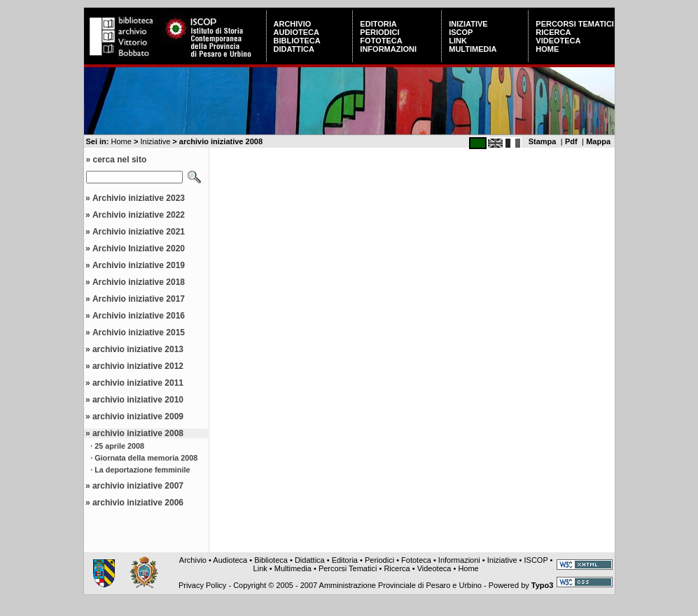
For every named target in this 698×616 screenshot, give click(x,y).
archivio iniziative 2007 (138, 486)
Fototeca (381, 41)
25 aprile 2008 (119, 446)
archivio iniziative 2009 (138, 416)
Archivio (293, 24)
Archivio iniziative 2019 (139, 265)
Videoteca (558, 41)
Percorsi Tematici (575, 24)
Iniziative (468, 24)
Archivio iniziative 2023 (139, 198)
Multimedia (473, 49)
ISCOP (461, 32)
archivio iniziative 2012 (138, 366)
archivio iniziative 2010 (138, 400)
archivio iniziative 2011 (138, 383)
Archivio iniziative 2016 (139, 316)
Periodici (379, 32)
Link (458, 41)
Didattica (294, 49)
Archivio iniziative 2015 (139, 332)
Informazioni (388, 49)
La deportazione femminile (142, 470)
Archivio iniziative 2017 (139, 299)
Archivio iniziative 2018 (139, 282)
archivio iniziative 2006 (138, 503)
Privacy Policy (202, 585)
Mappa (598, 141)
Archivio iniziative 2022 (139, 215)
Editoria (378, 24)
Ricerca (553, 32)
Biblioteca (297, 41)
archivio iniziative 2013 (138, 349)
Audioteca (296, 32)
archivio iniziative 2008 (138, 433)
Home (547, 49)
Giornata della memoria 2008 (146, 458)
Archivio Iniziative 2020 (139, 248)
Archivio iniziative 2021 (139, 232)
